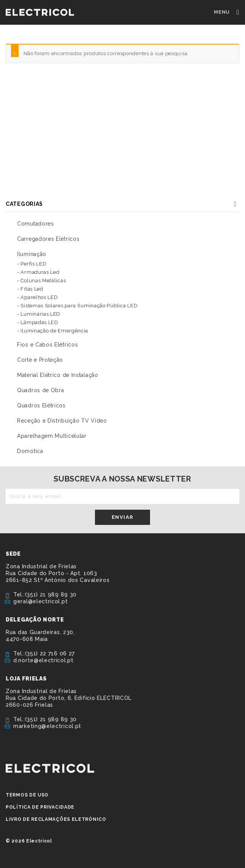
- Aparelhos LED (38, 297)
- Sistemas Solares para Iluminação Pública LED (77, 306)
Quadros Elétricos (41, 405)
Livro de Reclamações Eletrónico (56, 819)
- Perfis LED (32, 264)
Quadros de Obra (41, 390)
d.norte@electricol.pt (43, 660)
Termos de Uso (27, 795)
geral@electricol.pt (40, 601)
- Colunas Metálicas (41, 281)
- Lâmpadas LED (38, 322)
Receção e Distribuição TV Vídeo (62, 421)
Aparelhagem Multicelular (52, 436)
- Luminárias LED (39, 314)
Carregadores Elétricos (48, 239)
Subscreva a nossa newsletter (122, 479)
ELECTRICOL (50, 768)
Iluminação (32, 254)
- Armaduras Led (38, 272)
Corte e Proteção (40, 360)
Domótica (30, 451)
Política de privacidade (40, 807)
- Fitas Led (30, 289)
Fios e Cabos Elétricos (47, 345)
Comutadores (36, 224)
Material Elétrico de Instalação (58, 375)
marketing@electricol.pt (47, 726)
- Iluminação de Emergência (53, 331)
